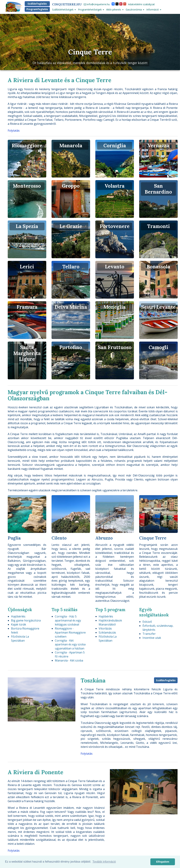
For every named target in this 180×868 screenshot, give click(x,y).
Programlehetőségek (91, 10)
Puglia (14, 538)
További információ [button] (104, 862)
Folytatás (14, 131)
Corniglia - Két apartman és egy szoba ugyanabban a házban (70, 645)
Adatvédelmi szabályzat (141, 4)
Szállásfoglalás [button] (37, 4)
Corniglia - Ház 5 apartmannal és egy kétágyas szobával (68, 620)
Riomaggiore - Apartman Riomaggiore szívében (70, 632)
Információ (154, 10)
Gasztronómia (135, 10)
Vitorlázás (105, 628)
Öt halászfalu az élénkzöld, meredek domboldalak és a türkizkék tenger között (90, 63)
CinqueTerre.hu (67, 4)
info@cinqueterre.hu (97, 4)
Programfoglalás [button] (37, 9)
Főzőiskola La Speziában (20, 639)
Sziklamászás (107, 632)
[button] (11, 42)
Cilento (59, 538)
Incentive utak (152, 638)
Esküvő (147, 622)
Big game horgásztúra (26, 620)
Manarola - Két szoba (69, 660)
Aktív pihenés (115, 10)
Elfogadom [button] (163, 862)
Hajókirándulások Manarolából (110, 622)
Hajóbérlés (18, 616)
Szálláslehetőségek (64, 10)
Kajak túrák (19, 624)
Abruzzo (104, 538)
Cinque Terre (90, 52)
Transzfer (149, 634)
